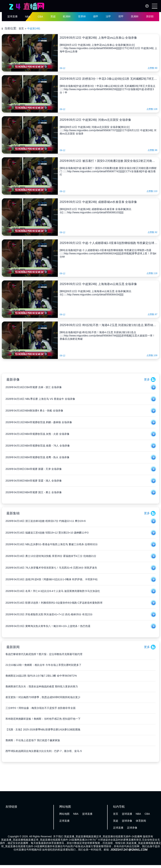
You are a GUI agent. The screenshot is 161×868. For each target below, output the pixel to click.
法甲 (108, 16)
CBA (40, 17)
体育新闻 (141, 821)
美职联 (150, 16)
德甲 (96, 16)
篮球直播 (12, 16)
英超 (53, 16)
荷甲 (121, 16)
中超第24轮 (34, 28)
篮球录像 (127, 821)
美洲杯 (135, 16)
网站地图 (64, 814)
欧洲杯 (67, 16)
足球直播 (64, 821)
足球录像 (132, 828)
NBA (28, 17)
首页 (21, 28)
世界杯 (82, 16)
